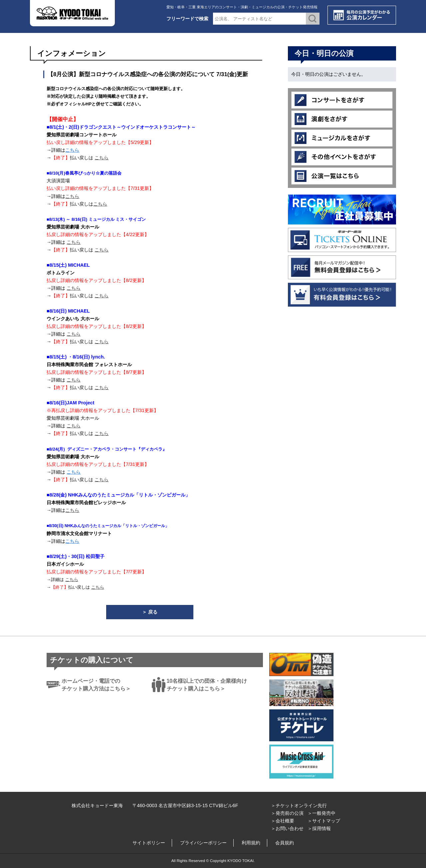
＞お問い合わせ (287, 828)
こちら (72, 150)
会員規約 (285, 843)
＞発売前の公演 (287, 813)
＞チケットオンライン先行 (299, 805)
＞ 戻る (150, 612)
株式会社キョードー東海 (97, 805)
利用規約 (251, 843)
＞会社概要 (283, 821)
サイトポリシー (149, 843)
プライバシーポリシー (203, 843)
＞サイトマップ (324, 821)
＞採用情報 (319, 828)
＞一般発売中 (321, 813)
